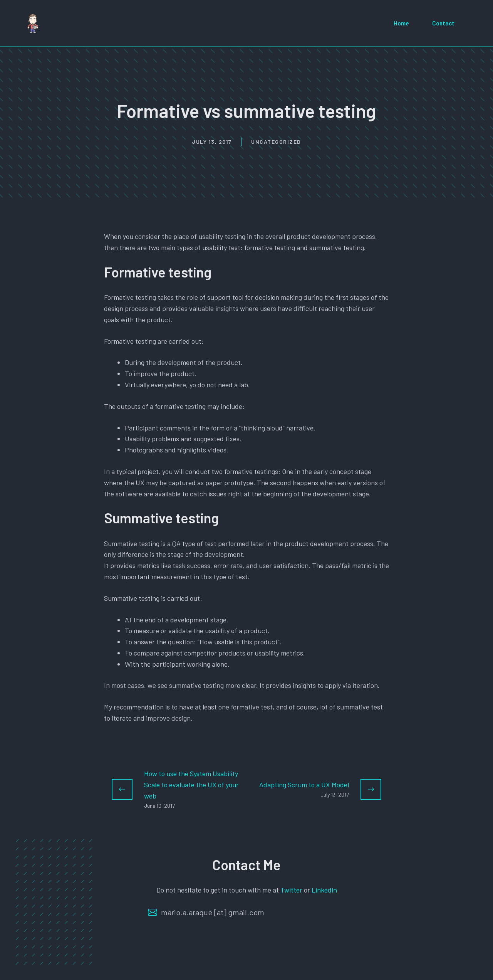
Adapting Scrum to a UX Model (304, 785)
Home (401, 23)
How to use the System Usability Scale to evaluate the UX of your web (191, 785)
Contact (443, 23)
